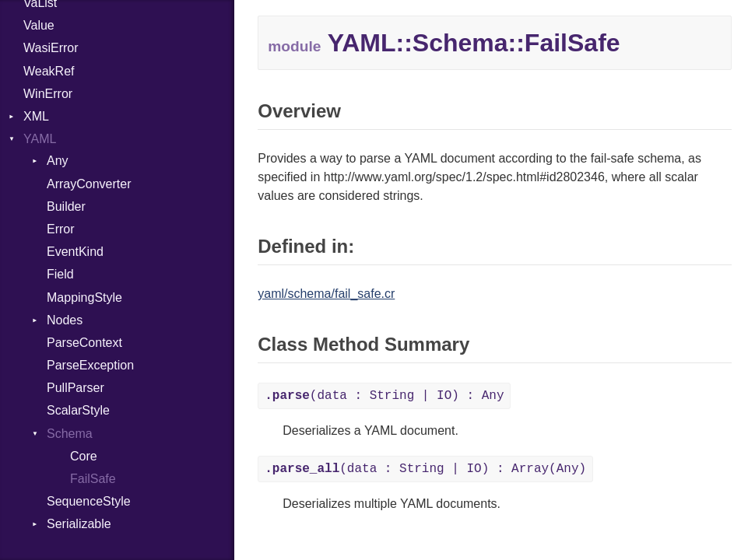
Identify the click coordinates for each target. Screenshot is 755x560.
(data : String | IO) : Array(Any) (425, 469)
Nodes (65, 320)
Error (61, 229)
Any (58, 161)
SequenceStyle (89, 501)
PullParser (75, 388)
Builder (66, 206)
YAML (40, 139)
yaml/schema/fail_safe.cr (326, 294)
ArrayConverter (89, 184)
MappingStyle (84, 297)
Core (84, 456)
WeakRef (49, 71)
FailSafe (93, 479)
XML (36, 116)
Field (60, 274)
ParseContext (84, 343)
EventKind (75, 252)
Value (39, 25)
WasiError (51, 48)
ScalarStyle (78, 410)
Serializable (79, 524)
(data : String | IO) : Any (384, 396)
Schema (70, 434)
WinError (48, 94)
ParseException (90, 365)
